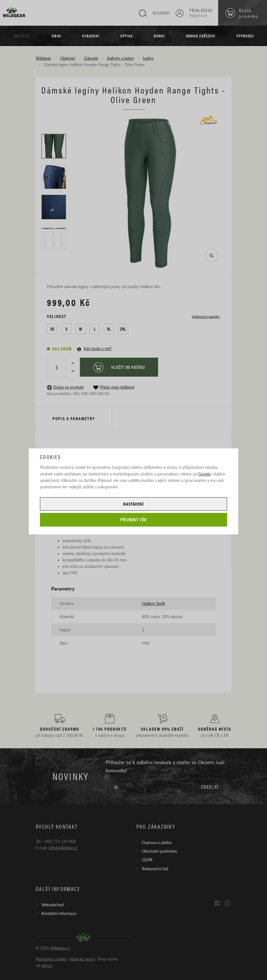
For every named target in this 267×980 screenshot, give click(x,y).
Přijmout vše (134, 519)
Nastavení (133, 504)
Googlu (204, 474)
